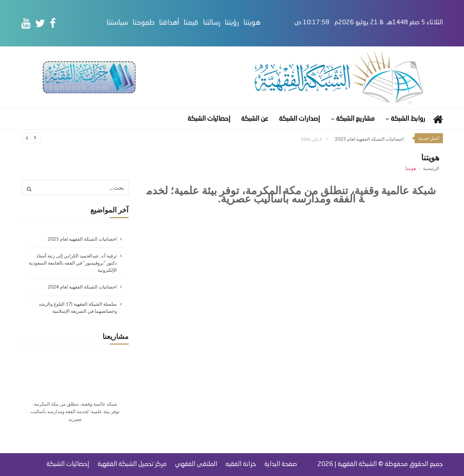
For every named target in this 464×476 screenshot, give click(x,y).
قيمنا (207, 23)
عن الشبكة (255, 119)
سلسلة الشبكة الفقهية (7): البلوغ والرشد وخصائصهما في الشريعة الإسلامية (78, 307)
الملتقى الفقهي (196, 464)
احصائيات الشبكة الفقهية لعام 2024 (82, 287)
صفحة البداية (281, 464)
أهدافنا (186, 23)
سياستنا (134, 23)
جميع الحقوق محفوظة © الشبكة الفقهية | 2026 (380, 464)
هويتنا (268, 23)
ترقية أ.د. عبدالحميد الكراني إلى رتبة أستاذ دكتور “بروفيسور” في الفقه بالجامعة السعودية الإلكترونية (73, 263)
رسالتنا (228, 23)
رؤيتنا (248, 23)
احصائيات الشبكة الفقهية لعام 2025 (369, 139)
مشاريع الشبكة (355, 119)
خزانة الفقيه (241, 464)
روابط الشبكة (408, 119)
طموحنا (160, 23)
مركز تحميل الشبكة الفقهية (132, 464)
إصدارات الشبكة (300, 119)
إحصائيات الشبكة (209, 119)
